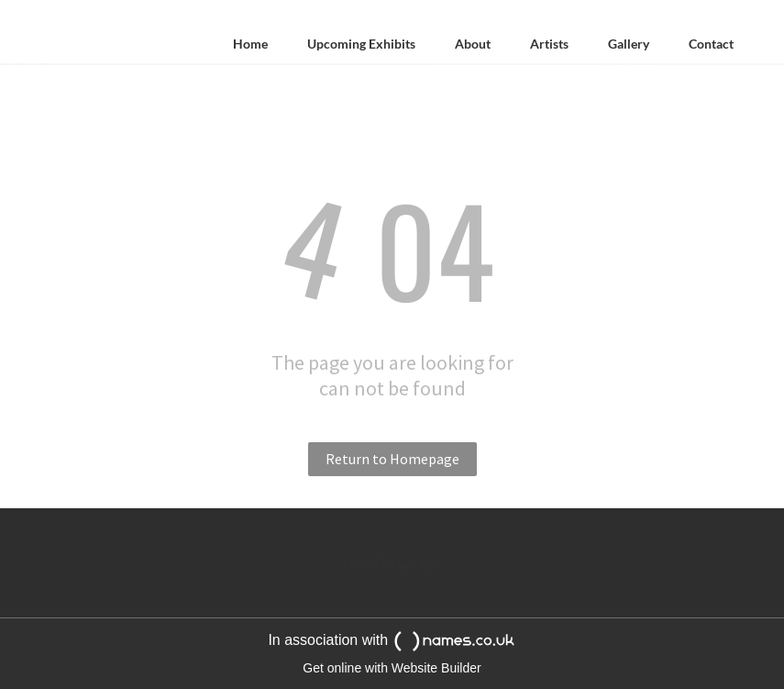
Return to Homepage (392, 459)
